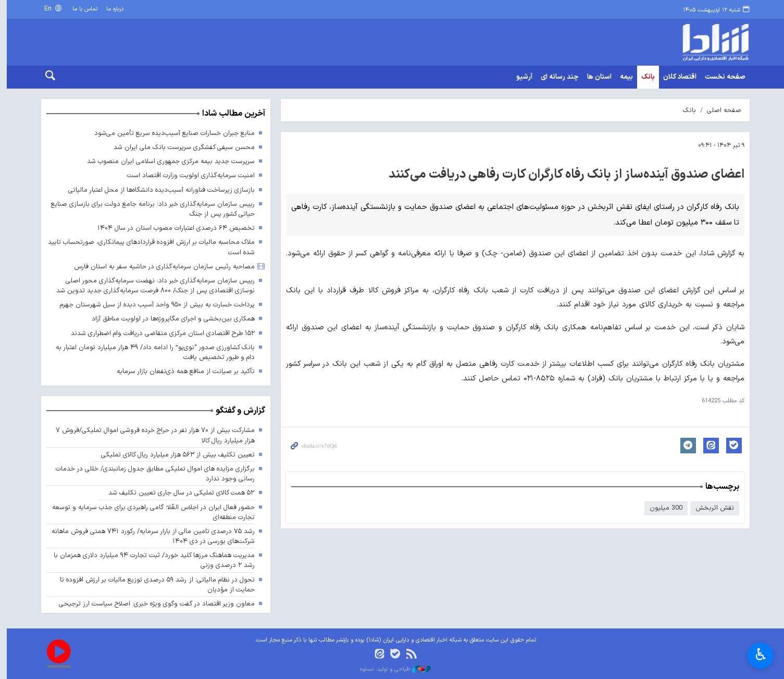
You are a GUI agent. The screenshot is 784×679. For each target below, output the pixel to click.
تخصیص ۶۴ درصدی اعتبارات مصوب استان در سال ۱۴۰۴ (173, 228)
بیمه (623, 77)
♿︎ (761, 655)
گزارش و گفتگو (237, 411)
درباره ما (112, 9)
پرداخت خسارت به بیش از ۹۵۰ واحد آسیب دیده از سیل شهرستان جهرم (153, 305)
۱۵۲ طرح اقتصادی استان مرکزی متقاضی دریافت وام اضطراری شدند (159, 333)
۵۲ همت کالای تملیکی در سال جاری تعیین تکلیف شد (178, 493)
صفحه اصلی (721, 110)
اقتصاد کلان (677, 77)
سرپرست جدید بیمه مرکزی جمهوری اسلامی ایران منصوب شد (168, 161)
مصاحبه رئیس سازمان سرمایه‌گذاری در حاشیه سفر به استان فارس (161, 267)
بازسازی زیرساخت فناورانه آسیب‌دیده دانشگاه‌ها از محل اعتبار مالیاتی (158, 190)
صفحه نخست (722, 77)
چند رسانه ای (557, 77)
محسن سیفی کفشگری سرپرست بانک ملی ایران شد (181, 147)
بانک (645, 77)
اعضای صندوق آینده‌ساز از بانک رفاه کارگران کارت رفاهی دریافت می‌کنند (563, 175)
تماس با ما (82, 9)
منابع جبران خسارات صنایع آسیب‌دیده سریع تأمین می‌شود (171, 133)
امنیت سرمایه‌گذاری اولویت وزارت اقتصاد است (188, 176)
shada (668, 42)
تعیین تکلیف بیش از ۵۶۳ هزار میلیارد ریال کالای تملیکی (175, 455)
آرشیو (521, 77)
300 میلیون (663, 508)
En (46, 9)
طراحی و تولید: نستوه (392, 670)
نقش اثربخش (712, 508)
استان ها (596, 77)
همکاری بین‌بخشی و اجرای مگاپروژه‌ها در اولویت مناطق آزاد (170, 319)
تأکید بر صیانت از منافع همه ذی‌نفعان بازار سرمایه (183, 371)
